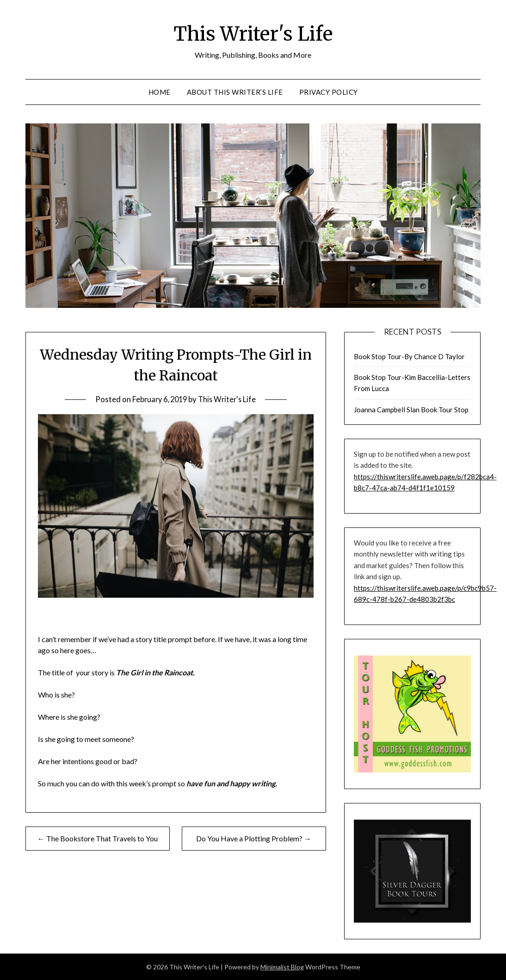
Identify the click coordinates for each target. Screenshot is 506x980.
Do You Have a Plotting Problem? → (254, 838)
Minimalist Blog (282, 967)
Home (160, 92)
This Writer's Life (253, 33)
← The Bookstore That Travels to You (98, 838)
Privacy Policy (329, 92)
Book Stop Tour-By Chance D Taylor (409, 356)
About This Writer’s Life (235, 92)
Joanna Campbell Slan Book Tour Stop (411, 410)
